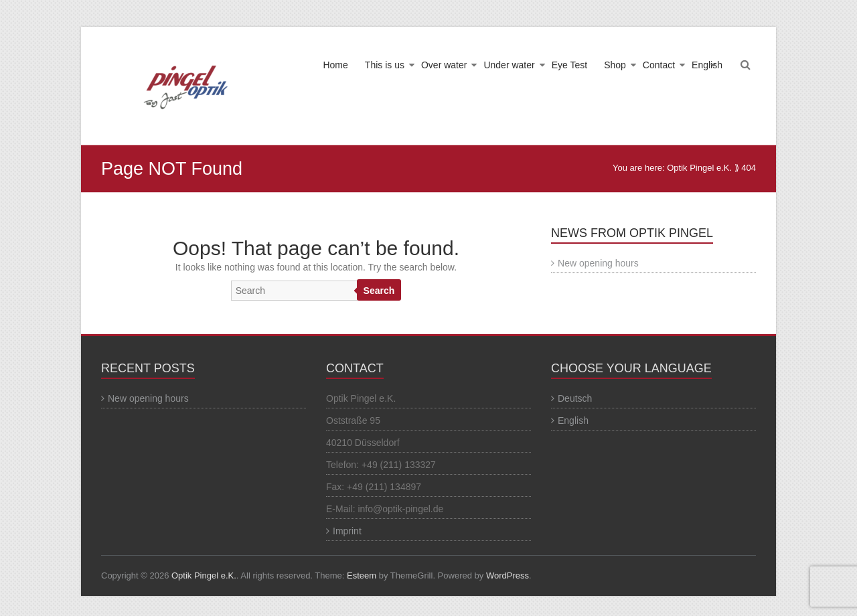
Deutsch (575, 398)
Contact (659, 65)
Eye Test (569, 65)
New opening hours (598, 263)
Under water (509, 65)
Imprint (347, 531)
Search (379, 291)
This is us (385, 65)
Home (335, 65)
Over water (444, 65)
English (707, 65)
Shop (615, 65)
